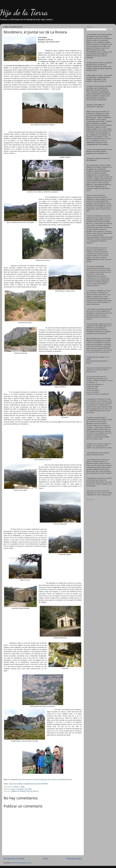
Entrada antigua (74, 859)
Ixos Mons (28, 789)
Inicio (45, 859)
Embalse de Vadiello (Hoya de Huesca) (25, 791)
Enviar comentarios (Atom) (22, 863)
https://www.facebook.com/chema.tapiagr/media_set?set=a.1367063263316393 (45, 780)
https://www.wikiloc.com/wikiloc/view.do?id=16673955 (28, 784)
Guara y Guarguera (18, 789)
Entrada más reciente (14, 859)
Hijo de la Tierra (24, 12)
